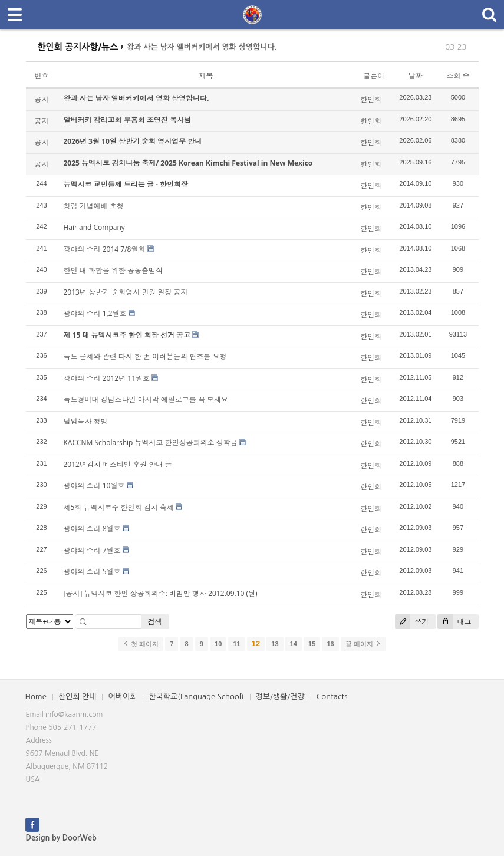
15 (312, 644)
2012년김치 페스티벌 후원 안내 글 (118, 464)
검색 (155, 622)
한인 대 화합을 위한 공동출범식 (113, 270)
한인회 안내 (78, 697)
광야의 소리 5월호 (92, 572)
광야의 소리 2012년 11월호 (107, 378)
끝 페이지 (363, 644)
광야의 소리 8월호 (92, 529)
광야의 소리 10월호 (94, 485)
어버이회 (122, 697)
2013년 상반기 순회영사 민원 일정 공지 (126, 292)
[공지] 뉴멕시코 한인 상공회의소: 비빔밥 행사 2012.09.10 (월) (161, 593)
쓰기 (412, 622)
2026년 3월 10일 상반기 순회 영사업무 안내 (133, 141)
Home (36, 697)
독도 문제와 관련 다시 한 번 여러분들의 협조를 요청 (145, 356)
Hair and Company (94, 227)
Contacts (332, 697)
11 (236, 644)
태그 (454, 622)
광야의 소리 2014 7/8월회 (105, 249)
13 (275, 644)
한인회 (371, 99)
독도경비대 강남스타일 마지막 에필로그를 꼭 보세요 (146, 399)
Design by (61, 838)
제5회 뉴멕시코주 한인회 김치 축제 (119, 507)
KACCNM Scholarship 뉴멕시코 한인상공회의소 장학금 (151, 442)
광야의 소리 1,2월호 (95, 313)
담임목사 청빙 (86, 421)
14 (294, 644)
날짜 (416, 76)
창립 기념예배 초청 (94, 206)
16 (330, 644)
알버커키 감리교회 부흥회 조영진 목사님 (127, 120)
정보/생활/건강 (280, 697)
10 (218, 644)
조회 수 (458, 76)
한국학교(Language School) (196, 697)
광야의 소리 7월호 (92, 550)
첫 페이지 (141, 644)
